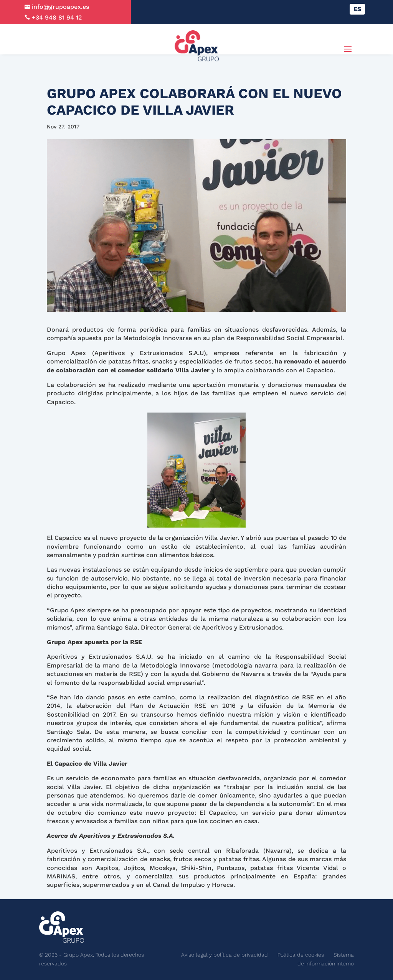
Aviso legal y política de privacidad (225, 955)
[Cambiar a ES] (357, 9)
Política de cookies (301, 955)
